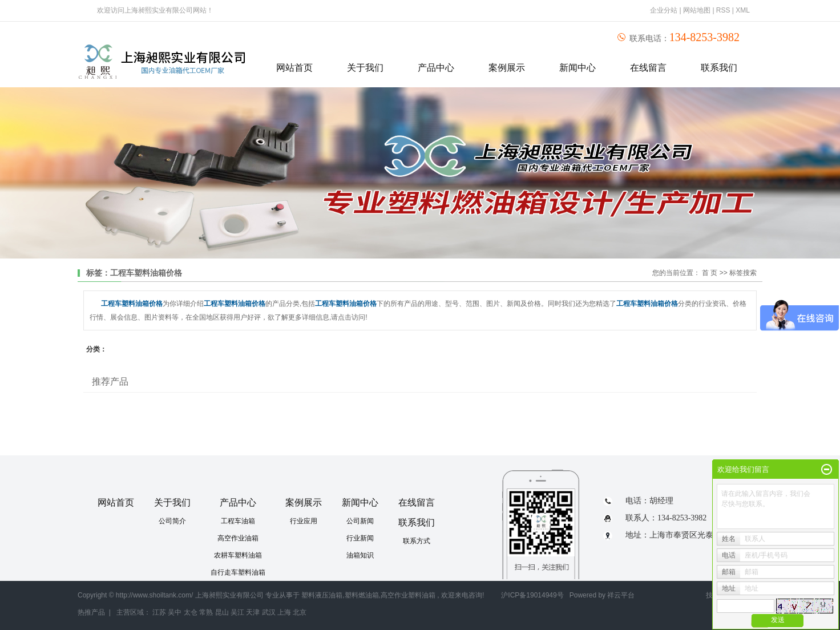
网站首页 (294, 68)
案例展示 (507, 68)
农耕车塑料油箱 (238, 555)
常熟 (206, 612)
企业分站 (664, 10)
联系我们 (719, 68)
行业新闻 (360, 538)
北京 (300, 612)
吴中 (175, 612)
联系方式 (417, 541)
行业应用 (304, 521)
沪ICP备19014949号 (532, 595)
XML (743, 10)
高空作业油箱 (238, 538)
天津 (253, 612)
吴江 (237, 612)
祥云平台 (621, 595)
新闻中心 (577, 68)
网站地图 (698, 10)
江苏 (159, 612)
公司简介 (172, 521)
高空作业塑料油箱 (408, 595)
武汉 (269, 612)
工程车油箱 (238, 521)
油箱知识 (360, 555)
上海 (284, 612)
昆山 (222, 612)
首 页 (710, 273)
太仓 (191, 612)
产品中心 (436, 68)
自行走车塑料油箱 (238, 572)
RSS (723, 10)
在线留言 (648, 68)
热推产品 (91, 612)
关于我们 (365, 68)
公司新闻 (360, 521)
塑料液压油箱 (322, 595)
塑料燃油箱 (362, 595)
